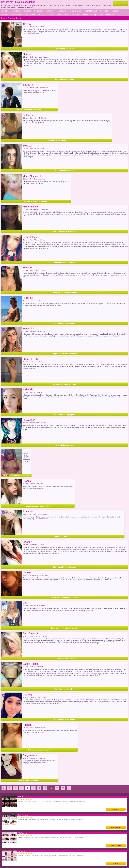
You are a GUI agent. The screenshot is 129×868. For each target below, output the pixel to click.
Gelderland (39, 11)
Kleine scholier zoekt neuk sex (30, 780)
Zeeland (5, 15)
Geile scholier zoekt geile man (64, 384)
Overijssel (104, 11)
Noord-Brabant (75, 11)
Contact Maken (121, 3)
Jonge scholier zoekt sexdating (65, 354)
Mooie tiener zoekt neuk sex (65, 689)
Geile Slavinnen (116, 827)
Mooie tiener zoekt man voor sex (16, 476)
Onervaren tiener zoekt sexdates (64, 293)
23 (57, 788)
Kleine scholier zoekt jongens (65, 323)
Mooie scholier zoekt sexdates (29, 110)
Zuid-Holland (17, 15)
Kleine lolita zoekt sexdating (64, 171)
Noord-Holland (91, 11)
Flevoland (16, 11)
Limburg (62, 11)
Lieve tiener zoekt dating (56, 140)
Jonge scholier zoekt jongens (64, 658)
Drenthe (5, 11)
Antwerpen (30, 15)
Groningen (51, 11)
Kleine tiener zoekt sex (62, 537)
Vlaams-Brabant (72, 15)
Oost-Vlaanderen (55, 15)
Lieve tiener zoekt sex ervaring (38, 506)
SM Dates (116, 809)
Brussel (41, 15)
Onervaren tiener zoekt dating (36, 201)
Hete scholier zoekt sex (64, 445)
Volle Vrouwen (116, 845)
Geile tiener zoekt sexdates (65, 79)
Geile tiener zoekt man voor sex (64, 597)
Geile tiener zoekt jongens (64, 415)
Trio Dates (116, 864)
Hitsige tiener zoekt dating (64, 719)
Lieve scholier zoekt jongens (65, 567)
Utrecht (115, 11)
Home (3, 18)
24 (63, 788)
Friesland (27, 11)
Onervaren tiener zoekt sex (64, 262)
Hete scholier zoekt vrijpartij (39, 750)
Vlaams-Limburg (89, 15)
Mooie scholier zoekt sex (64, 49)
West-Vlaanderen (106, 15)
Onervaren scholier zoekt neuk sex (65, 628)
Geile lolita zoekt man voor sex (64, 232)
